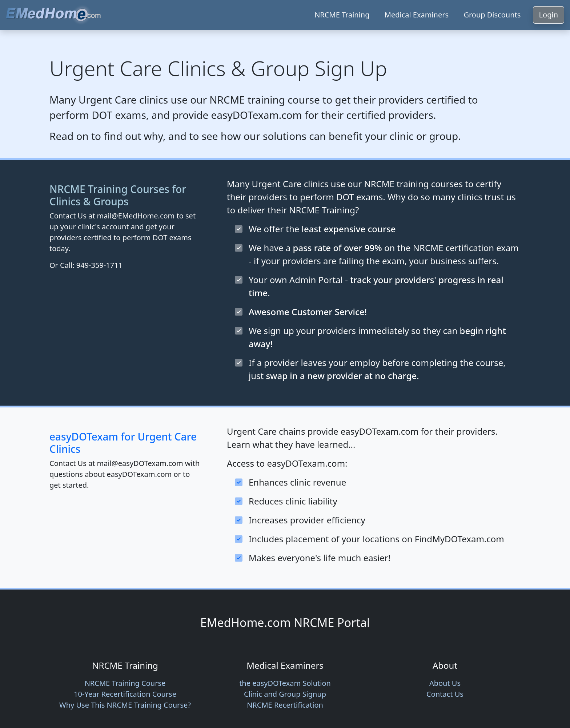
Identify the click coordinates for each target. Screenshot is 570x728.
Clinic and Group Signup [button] (285, 694)
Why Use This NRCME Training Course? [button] (125, 705)
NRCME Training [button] (342, 15)
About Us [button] (445, 683)
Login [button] (549, 15)
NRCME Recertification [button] (285, 705)
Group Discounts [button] (492, 15)
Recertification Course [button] (125, 694)
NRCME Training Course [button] (125, 683)
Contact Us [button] (445, 694)
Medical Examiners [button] (417, 15)
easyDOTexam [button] (285, 683)
